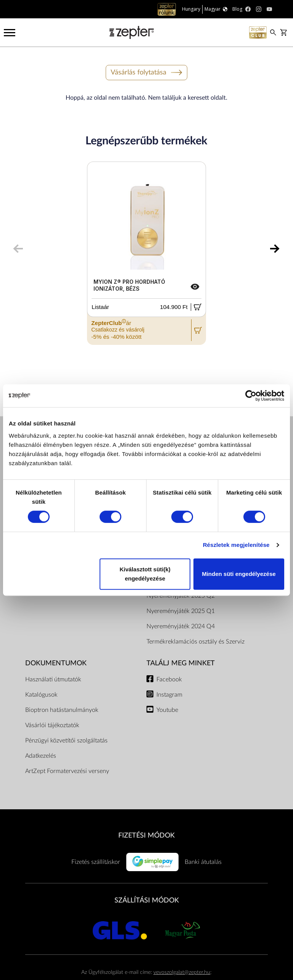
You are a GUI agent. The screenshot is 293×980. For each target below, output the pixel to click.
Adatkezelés (41, 756)
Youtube (167, 710)
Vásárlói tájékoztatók (52, 725)
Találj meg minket (181, 663)
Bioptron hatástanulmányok (62, 710)
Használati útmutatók (53, 679)
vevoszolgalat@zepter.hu (182, 972)
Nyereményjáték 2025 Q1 (181, 611)
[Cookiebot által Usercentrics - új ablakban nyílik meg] (251, 396)
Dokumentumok (56, 663)
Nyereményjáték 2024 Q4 (181, 626)
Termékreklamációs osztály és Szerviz (196, 642)
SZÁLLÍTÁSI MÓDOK (147, 900)
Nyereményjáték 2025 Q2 (181, 596)
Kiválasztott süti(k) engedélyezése (145, 574)
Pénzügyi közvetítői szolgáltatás (66, 741)
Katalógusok (41, 695)
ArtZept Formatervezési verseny (67, 771)
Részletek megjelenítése (236, 545)
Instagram (169, 695)
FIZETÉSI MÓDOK (146, 835)
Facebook (169, 679)
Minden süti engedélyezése (239, 574)
